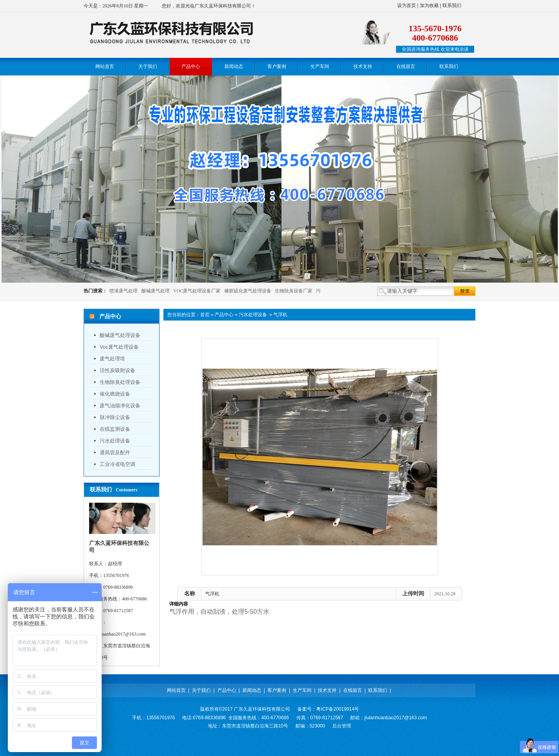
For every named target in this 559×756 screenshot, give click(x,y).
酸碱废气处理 (156, 291)
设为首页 (407, 5)
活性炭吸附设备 (117, 370)
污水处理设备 (115, 441)
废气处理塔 (112, 359)
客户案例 (277, 690)
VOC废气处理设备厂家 (197, 291)
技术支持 (327, 690)
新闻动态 (252, 690)
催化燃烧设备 (115, 394)
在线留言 (353, 690)
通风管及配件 (115, 452)
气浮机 (280, 315)
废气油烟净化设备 (120, 406)
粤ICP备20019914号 (338, 709)
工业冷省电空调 (117, 464)
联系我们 (452, 5)
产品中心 (224, 315)
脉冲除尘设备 (115, 417)
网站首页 (176, 690)
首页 (205, 315)
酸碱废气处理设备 (120, 335)
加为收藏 (429, 5)
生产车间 (302, 690)
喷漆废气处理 (124, 291)
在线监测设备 (115, 429)
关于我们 (201, 690)
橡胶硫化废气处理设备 (248, 291)
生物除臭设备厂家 (294, 291)
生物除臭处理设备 (120, 382)
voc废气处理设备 (119, 347)
